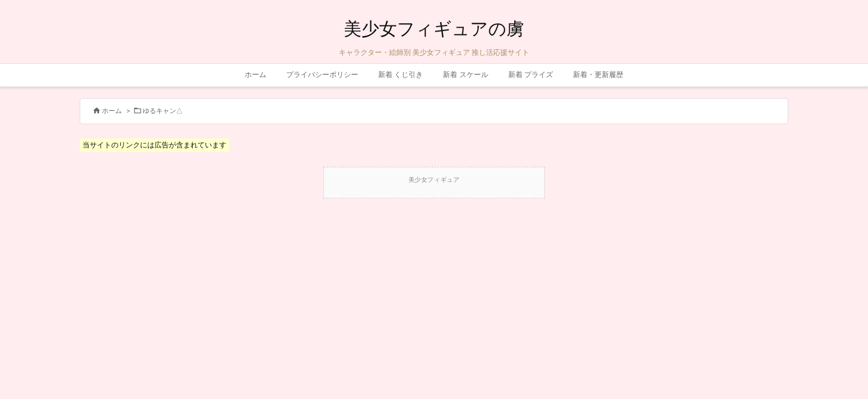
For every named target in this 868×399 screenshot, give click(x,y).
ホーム (112, 111)
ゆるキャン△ (163, 111)
